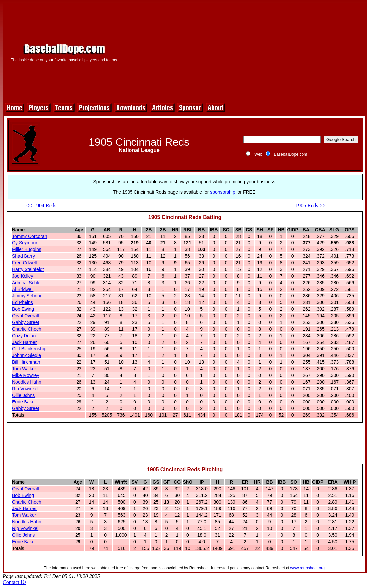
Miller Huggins (27, 249)
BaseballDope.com (290, 154)
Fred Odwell (24, 263)
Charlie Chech (27, 329)
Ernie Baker (24, 402)
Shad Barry (24, 256)
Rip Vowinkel (25, 389)
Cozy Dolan (24, 336)
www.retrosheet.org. (308, 568)
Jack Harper (24, 342)
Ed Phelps (23, 302)
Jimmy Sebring (27, 296)
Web (258, 154)
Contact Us (15, 582)
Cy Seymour (25, 243)
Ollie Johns (23, 395)
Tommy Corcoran (30, 236)
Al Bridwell (23, 289)
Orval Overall (26, 316)
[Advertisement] (244, 52)
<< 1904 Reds (41, 206)
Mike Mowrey (26, 375)
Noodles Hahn (27, 382)
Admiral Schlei (27, 283)
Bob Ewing (23, 309)
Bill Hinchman (26, 362)
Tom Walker (24, 369)
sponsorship (223, 192)
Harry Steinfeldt (28, 269)
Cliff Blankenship (29, 349)
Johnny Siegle (26, 355)
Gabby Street (26, 322)
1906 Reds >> (310, 206)
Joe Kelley (23, 276)
